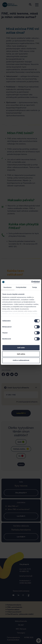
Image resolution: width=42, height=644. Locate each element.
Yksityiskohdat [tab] (21, 287)
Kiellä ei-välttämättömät (21, 360)
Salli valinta (21, 354)
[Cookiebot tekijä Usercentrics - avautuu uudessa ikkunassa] (31, 282)
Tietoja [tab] (34, 287)
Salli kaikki (21, 348)
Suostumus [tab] (8, 287)
